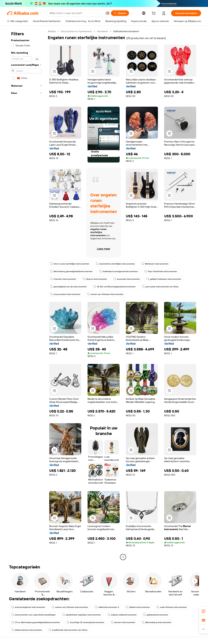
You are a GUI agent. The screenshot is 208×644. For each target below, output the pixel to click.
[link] (203, 611)
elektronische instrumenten (27, 630)
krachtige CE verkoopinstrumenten (85, 622)
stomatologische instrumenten (28, 607)
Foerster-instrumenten (63, 279)
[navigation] (26, 295)
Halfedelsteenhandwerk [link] (126, 31)
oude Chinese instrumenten (172, 607)
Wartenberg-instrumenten (157, 622)
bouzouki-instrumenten (127, 279)
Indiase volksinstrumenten (122, 615)
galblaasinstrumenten (156, 615)
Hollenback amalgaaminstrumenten (118, 271)
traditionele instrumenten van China (68, 630)
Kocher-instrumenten (123, 622)
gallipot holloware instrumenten (164, 279)
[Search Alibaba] (76, 13)
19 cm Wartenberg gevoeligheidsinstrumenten (36, 622)
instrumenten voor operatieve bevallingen (33, 615)
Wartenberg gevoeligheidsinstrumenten (71, 271)
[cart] (154, 14)
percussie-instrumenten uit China (160, 287)
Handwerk (103, 31)
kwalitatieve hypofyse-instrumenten (82, 615)
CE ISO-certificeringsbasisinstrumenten (114, 287)
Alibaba (52, 31)
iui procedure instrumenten (65, 294)
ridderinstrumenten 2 (107, 607)
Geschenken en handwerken (76, 31)
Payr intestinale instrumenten (161, 271)
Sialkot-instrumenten (138, 607)
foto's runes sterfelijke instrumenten (70, 264)
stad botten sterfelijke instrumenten (115, 264)
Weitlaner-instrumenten (155, 264)
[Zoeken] (120, 13)
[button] (107, 13)
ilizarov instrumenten (95, 279)
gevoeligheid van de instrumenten (68, 287)
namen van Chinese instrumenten (105, 294)
